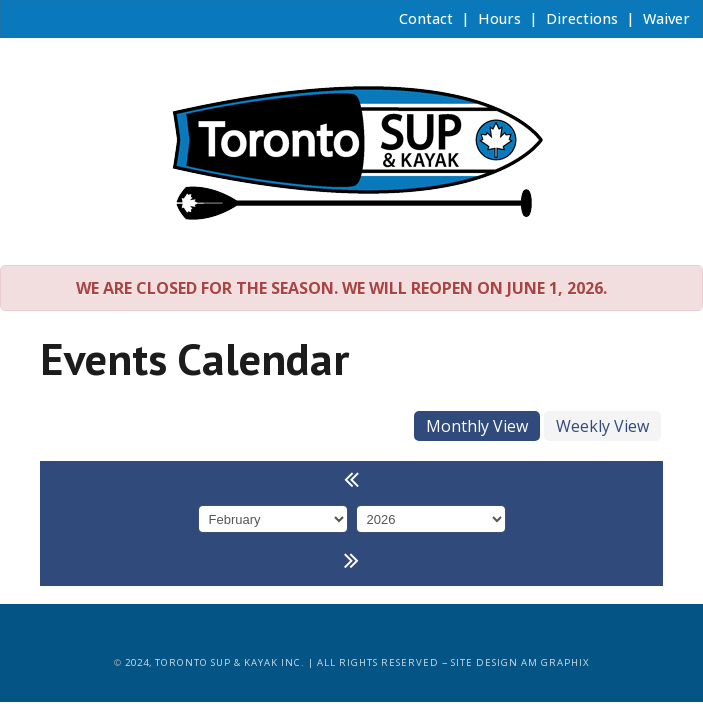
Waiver (664, 18)
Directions (580, 18)
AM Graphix (555, 662)
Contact (424, 18)
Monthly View (477, 426)
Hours (497, 18)
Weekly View (602, 426)
